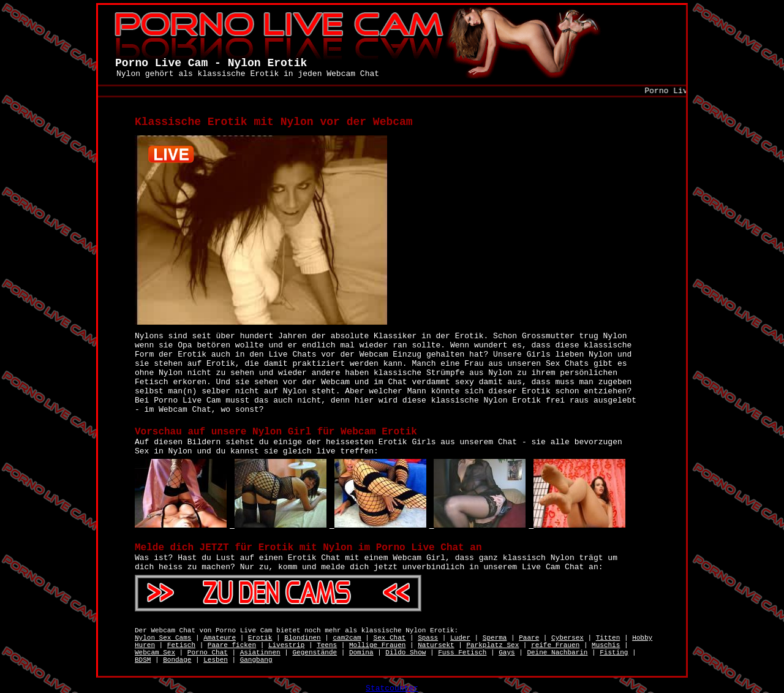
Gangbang (256, 660)
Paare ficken (232, 645)
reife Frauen (555, 645)
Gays (507, 653)
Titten (608, 638)
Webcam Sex (155, 653)
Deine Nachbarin (557, 653)
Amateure (220, 638)
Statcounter (392, 688)
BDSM (143, 660)
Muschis (606, 645)
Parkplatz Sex (492, 645)
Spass (428, 638)
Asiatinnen (260, 653)
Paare (529, 638)
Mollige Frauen (377, 645)
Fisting (614, 653)
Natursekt (436, 645)
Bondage (177, 660)
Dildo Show (405, 653)
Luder (460, 638)
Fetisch (181, 645)
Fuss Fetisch (462, 653)
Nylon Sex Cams (163, 638)
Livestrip (286, 645)
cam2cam (347, 638)
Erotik (260, 638)
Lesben (216, 660)
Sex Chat (390, 638)
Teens (327, 645)
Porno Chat (208, 653)
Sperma (495, 638)
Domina (361, 653)
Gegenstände (315, 653)
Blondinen (302, 638)
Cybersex (567, 638)
